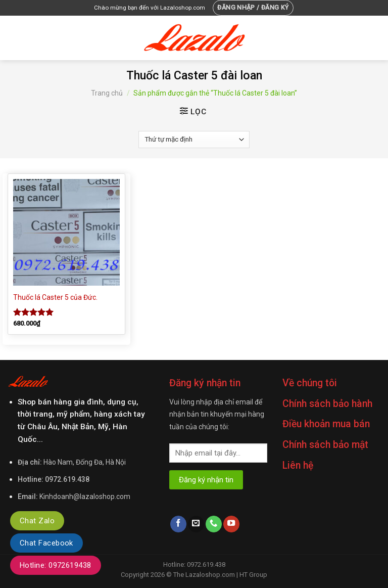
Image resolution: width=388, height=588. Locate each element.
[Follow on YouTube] (231, 524)
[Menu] (14, 38)
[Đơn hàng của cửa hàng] (194, 140)
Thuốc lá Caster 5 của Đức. (55, 297)
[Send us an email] (196, 524)
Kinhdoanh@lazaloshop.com (85, 496)
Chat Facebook (46, 543)
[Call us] (214, 524)
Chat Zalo (37, 521)
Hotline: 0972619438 (56, 565)
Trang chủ (107, 93)
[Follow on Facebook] (178, 524)
